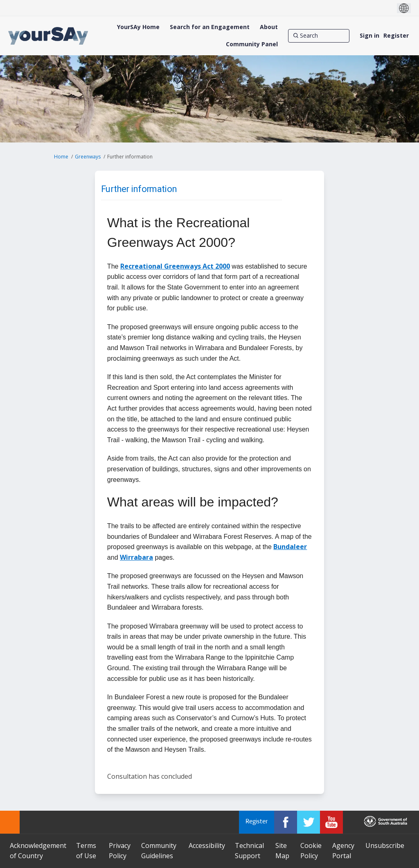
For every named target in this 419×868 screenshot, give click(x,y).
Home (61, 157)
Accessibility (207, 845)
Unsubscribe (385, 845)
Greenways (88, 157)
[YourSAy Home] (138, 27)
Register (396, 35)
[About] (269, 27)
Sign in (369, 35)
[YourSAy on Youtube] (331, 822)
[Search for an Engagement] (210, 27)
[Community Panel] (252, 44)
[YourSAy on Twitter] (309, 822)
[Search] (319, 36)
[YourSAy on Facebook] (286, 822)
